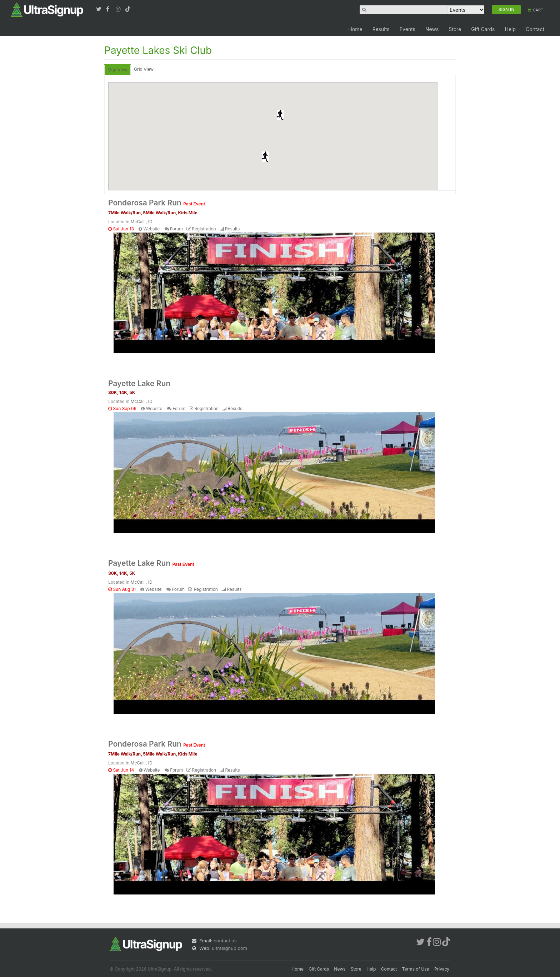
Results (381, 29)
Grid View (144, 69)
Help (510, 29)
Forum (176, 229)
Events (407, 29)
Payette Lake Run (139, 383)
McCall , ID (142, 222)
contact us (225, 941)
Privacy (442, 969)
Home (355, 29)
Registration (204, 229)
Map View (117, 70)
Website (152, 229)
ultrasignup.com (229, 948)
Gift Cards (483, 29)
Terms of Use (416, 969)
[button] (265, 157)
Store (455, 29)
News (432, 29)
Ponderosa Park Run (157, 203)
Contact (535, 29)
